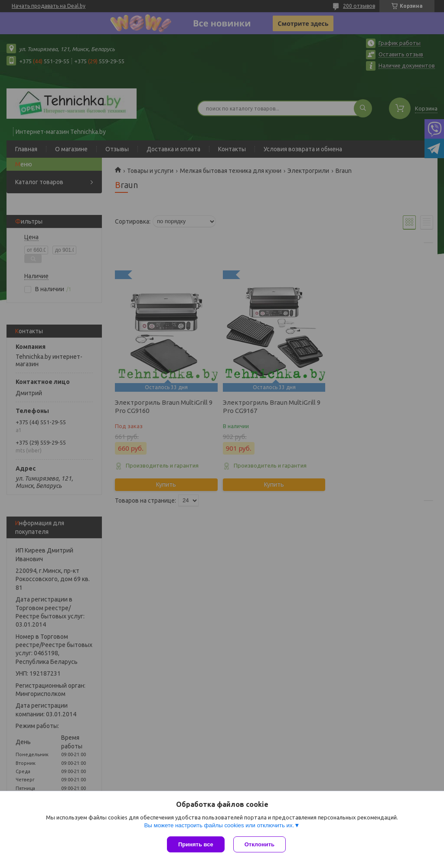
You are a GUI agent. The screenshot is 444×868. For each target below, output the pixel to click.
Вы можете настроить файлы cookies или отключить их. (219, 825)
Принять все (196, 844)
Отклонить (260, 844)
